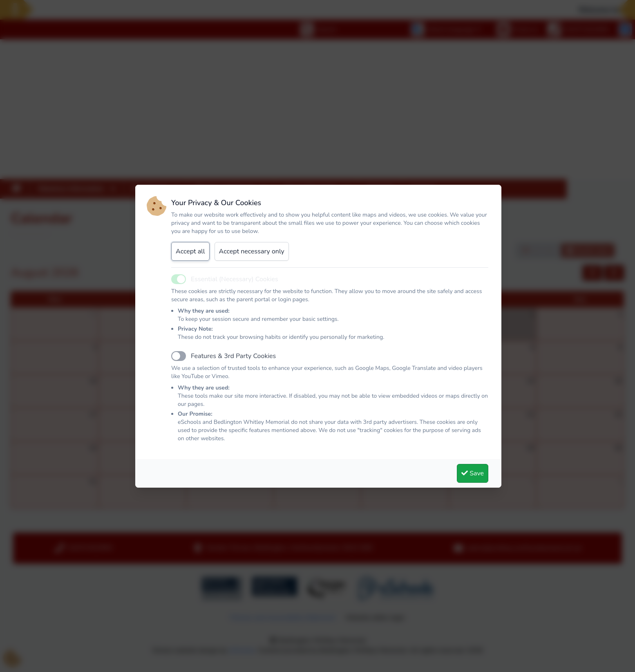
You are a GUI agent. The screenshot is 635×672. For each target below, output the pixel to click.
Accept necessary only (252, 251)
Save (473, 473)
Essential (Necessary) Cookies (235, 279)
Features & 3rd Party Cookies (233, 356)
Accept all (190, 251)
